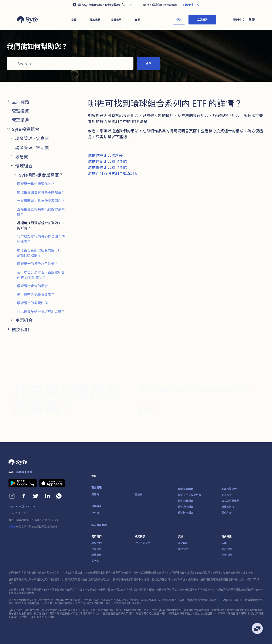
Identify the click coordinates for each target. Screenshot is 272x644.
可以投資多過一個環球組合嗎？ (41, 311)
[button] (74, 20)
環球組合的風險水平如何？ (38, 264)
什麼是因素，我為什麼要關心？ (41, 201)
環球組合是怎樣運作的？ (36, 184)
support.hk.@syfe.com (22, 506)
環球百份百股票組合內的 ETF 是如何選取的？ (39, 253)
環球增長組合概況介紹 (107, 167)
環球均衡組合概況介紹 (107, 161)
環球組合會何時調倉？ (34, 286)
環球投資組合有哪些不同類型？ (41, 192)
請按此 (12, 526)
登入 (179, 19)
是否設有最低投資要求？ (36, 294)
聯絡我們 (149, 411)
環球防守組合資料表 (106, 155)
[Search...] (70, 63)
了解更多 (188, 5)
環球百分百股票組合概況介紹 (113, 173)
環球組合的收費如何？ (34, 303)
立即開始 (202, 19)
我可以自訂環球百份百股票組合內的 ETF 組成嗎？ (41, 275)
